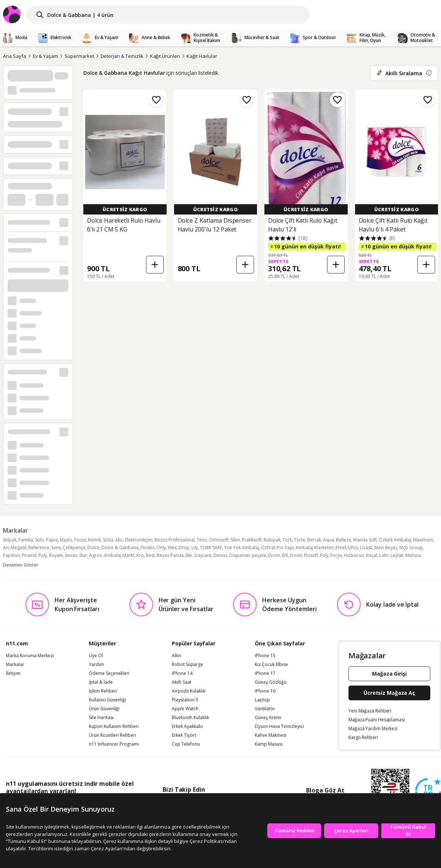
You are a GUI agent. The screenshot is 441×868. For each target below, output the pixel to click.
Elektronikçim (139, 540)
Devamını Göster (21, 565)
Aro (140, 555)
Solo (40, 540)
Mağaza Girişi (389, 674)
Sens (56, 548)
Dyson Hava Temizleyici (279, 726)
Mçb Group (411, 548)
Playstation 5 (185, 700)
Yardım (96, 665)
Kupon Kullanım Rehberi (114, 726)
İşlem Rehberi (103, 691)
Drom (274, 555)
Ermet (296, 555)
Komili (95, 540)
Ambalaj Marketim (315, 548)
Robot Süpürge (187, 665)
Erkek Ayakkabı (187, 726)
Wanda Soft (365, 540)
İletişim (13, 673)
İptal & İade (101, 682)
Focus (80, 540)
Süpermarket (79, 56)
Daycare (203, 555)
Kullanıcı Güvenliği (107, 700)
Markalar (15, 665)
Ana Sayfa (15, 56)
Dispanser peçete (248, 555)
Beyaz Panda (170, 555)
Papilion (11, 555)
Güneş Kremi (268, 718)
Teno (202, 540)
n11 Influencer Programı (114, 744)
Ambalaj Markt (119, 555)
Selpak (10, 540)
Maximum (423, 540)
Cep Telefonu (186, 744)
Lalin (384, 555)
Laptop (262, 700)
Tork (287, 540)
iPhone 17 (265, 673)
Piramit (29, 555)
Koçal (371, 555)
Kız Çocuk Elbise (271, 665)
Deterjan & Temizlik (122, 56)
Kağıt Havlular (202, 56)
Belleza (343, 540)
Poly (43, 555)
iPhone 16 (265, 691)
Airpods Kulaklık (189, 691)
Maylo (66, 540)
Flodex (147, 548)
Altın (176, 656)
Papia (52, 540)
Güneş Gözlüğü (271, 682)
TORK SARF (211, 548)
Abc (119, 540)
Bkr (189, 555)
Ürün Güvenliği (104, 709)
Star (83, 555)
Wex (172, 548)
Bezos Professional (175, 540)
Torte (300, 540)
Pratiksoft (252, 540)
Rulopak (272, 540)
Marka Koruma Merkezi (30, 656)
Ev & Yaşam (46, 56)
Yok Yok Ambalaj (242, 548)
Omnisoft (219, 540)
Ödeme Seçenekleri (109, 673)
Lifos (353, 548)
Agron (96, 555)
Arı (6, 548)
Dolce (93, 548)
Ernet (341, 548)
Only (161, 548)
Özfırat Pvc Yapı (277, 548)
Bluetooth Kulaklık (190, 718)
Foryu (336, 555)
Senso (71, 555)
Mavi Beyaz (386, 548)
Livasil (366, 548)
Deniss (220, 555)
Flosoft (311, 555)
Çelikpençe (74, 548)
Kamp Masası (269, 744)
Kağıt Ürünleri (165, 56)
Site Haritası (101, 718)
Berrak (314, 540)
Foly (324, 555)
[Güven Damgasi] (428, 791)
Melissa (413, 555)
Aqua (329, 540)
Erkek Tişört (184, 735)
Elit (285, 555)
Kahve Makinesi (271, 735)
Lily (195, 548)
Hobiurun (354, 555)
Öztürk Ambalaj (395, 540)
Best (150, 555)
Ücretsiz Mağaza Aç (389, 693)
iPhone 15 (265, 656)
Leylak (397, 555)
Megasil (19, 548)
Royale (56, 555)
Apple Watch (185, 709)
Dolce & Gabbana (120, 548)
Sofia (108, 540)
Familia (26, 540)
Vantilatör (265, 709)
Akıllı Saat (182, 682)
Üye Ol (96, 656)
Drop (184, 548)
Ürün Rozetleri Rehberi (112, 735)
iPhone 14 (182, 673)
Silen (235, 540)
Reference (39, 548)
